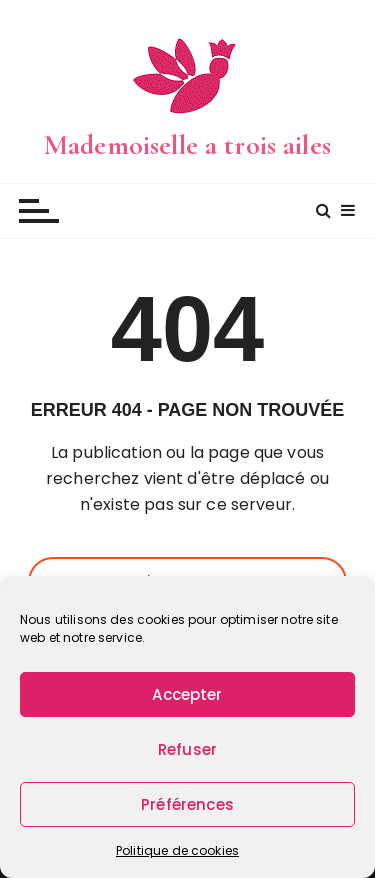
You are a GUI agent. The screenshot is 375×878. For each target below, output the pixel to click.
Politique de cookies (177, 850)
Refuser (187, 749)
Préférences (187, 804)
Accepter (187, 694)
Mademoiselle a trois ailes (187, 145)
